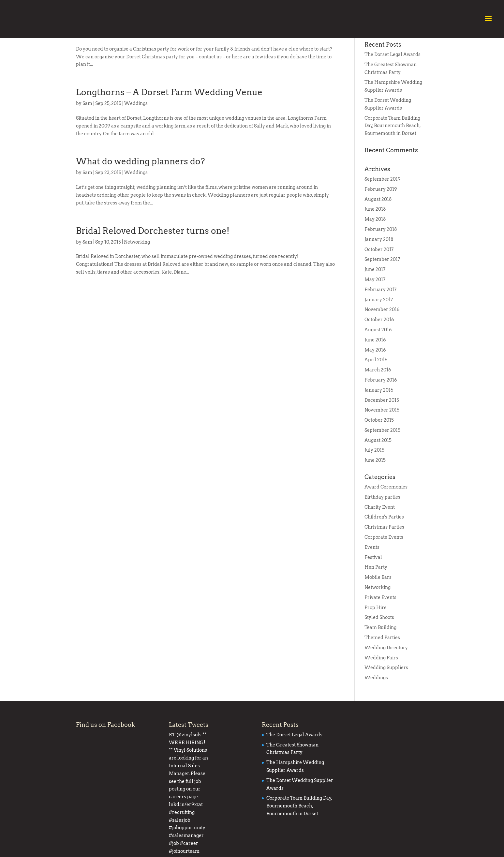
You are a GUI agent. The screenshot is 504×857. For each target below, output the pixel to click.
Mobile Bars (378, 615)
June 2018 (375, 247)
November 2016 (382, 347)
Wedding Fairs (381, 696)
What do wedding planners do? (141, 199)
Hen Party (376, 605)
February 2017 (380, 327)
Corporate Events (384, 575)
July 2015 (374, 488)
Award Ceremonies (386, 525)
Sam (87, 72)
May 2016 (375, 388)
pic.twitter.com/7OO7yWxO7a (202, 842)
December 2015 (382, 438)
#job (210, 827)
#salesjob (180, 819)
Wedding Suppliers (386, 705)
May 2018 (375, 257)
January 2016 (379, 428)
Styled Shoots (379, 655)
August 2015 (378, 478)
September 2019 (383, 217)
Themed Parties (382, 675)
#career (225, 827)
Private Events (380, 635)
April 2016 (376, 398)
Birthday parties (382, 535)
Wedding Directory (386, 685)
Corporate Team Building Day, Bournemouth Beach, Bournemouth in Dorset (393, 164)
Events (132, 72)
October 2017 (379, 287)
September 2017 (382, 297)
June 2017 (375, 307)
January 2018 (379, 277)
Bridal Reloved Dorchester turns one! (153, 269)
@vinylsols (189, 773)
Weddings (136, 141)
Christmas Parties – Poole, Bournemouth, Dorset (175, 61)
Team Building (380, 665)
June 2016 (375, 378)
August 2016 (378, 368)
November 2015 (382, 448)
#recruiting (217, 811)
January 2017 (379, 338)
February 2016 (381, 418)
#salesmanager (186, 827)
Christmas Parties (384, 565)
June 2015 (375, 498)
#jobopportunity (210, 819)
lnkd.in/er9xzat (186, 811)
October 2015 (379, 458)
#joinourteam (184, 834)
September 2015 (382, 468)
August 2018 (378, 237)
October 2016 (379, 357)
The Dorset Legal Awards (393, 92)
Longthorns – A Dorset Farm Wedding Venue (169, 130)
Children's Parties (384, 555)
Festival (373, 595)
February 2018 (381, 267)
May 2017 (375, 317)
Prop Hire (376, 645)
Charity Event (380, 545)
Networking (137, 280)
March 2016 (378, 408)
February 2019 (381, 227)
